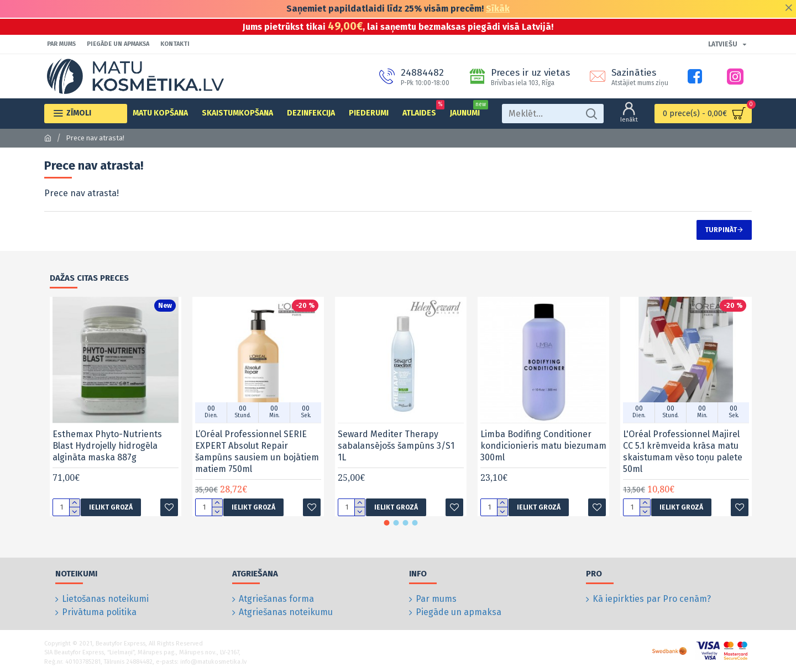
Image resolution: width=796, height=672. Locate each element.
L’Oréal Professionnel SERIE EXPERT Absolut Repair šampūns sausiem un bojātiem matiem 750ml (257, 451)
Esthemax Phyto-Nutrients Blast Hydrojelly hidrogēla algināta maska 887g (107, 446)
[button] (387, 523)
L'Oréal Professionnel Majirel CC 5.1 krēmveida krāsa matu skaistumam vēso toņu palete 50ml (683, 451)
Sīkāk (498, 9)
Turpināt (721, 230)
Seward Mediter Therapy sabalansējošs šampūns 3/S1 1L (396, 446)
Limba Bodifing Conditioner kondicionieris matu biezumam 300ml (543, 446)
